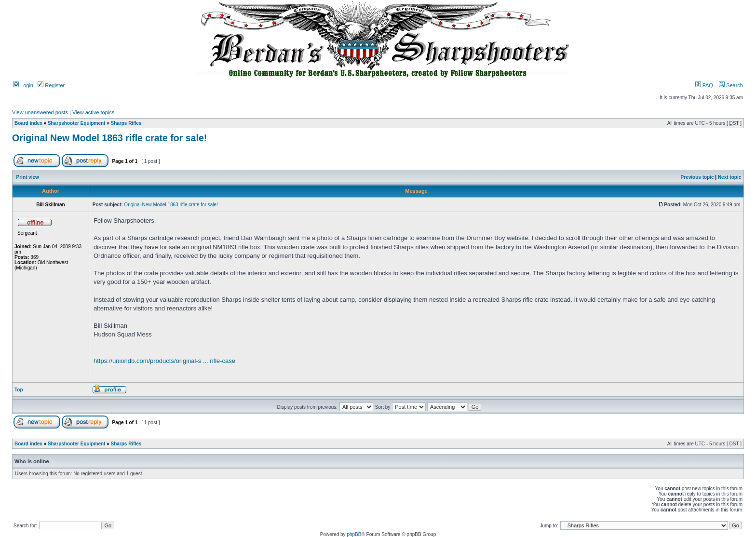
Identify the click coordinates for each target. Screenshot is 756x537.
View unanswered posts (40, 112)
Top (19, 390)
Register (51, 85)
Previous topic (697, 177)
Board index (28, 123)
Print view (28, 177)
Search (731, 85)
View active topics (93, 112)
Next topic (729, 177)
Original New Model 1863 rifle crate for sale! (109, 138)
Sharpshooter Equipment (76, 123)
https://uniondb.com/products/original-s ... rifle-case (164, 361)
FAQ (704, 85)
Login (23, 85)
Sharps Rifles (126, 123)
